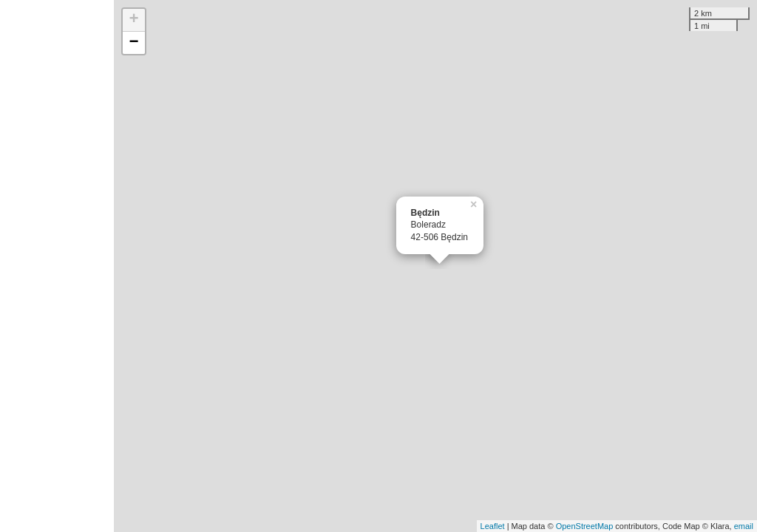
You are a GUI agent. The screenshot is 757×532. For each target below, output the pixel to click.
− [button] (134, 43)
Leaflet (493, 526)
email (744, 526)
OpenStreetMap (585, 526)
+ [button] (134, 20)
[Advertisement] (57, 266)
